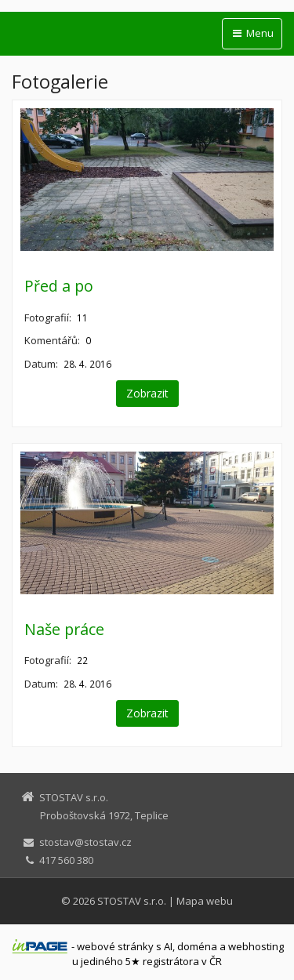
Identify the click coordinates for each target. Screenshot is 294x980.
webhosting (256, 946)
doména (197, 946)
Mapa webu (205, 901)
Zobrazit (147, 393)
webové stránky (115, 946)
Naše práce (64, 629)
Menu (252, 33)
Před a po (59, 286)
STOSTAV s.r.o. (132, 901)
